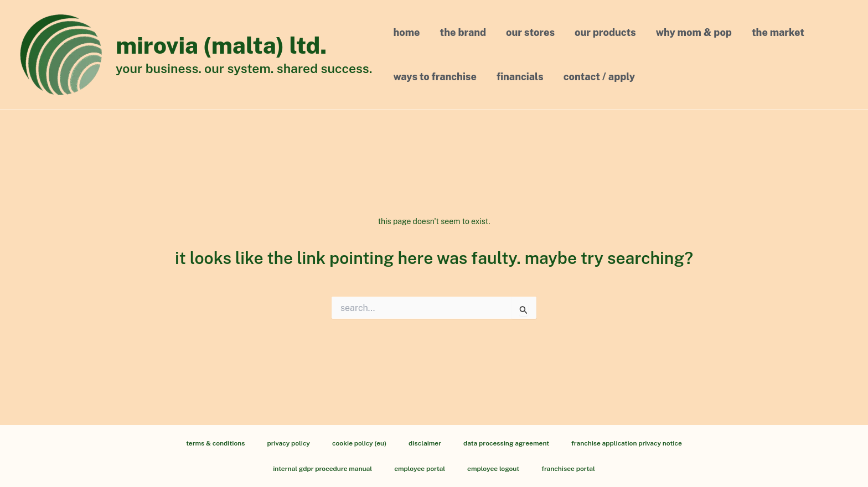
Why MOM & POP (694, 32)
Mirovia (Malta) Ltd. (221, 45)
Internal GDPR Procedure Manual (322, 469)
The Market (778, 32)
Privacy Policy (288, 443)
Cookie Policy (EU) (359, 443)
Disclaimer (425, 443)
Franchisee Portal (568, 469)
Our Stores (530, 32)
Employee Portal (420, 469)
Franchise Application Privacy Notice (627, 443)
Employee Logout (493, 469)
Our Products (605, 32)
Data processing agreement (506, 443)
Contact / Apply (600, 77)
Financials (520, 77)
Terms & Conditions (215, 443)
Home (407, 32)
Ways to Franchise (435, 77)
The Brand (463, 32)
